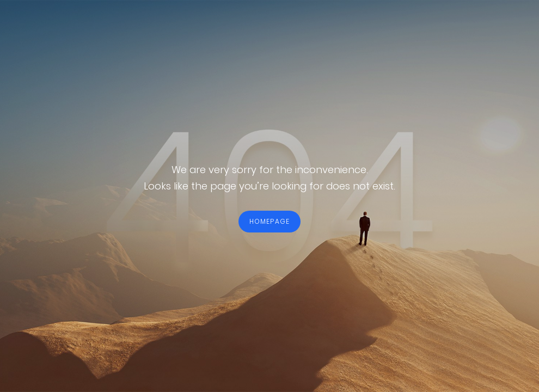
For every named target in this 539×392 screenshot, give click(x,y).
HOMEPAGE (270, 221)
